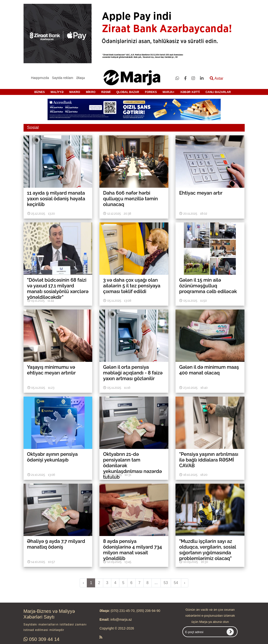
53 (166, 583)
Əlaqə (80, 78)
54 (176, 583)
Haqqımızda (40, 78)
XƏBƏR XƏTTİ (190, 92)
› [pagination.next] (185, 583)
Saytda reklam (62, 78)
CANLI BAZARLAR (218, 92)
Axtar (217, 78)
